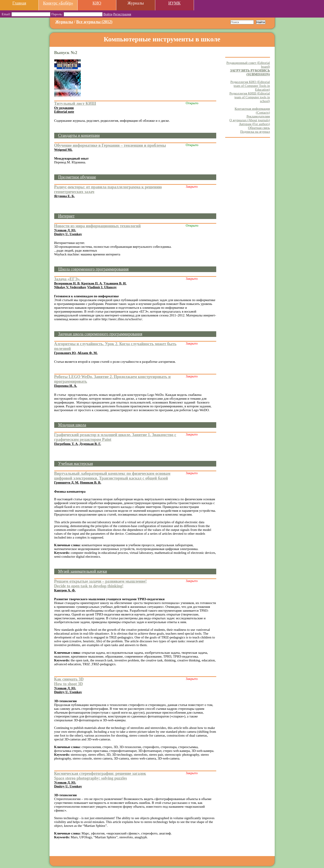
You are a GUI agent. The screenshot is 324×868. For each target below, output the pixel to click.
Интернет (66, 216)
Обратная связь (259, 128)
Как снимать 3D (69, 679)
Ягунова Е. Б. (64, 196)
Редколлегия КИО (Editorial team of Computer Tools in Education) (250, 86)
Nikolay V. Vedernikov (70, 287)
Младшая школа (72, 425)
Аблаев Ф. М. (88, 353)
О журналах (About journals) (250, 120)
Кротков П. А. (92, 283)
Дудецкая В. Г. (90, 444)
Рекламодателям (258, 116)
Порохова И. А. (66, 386)
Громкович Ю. (65, 353)
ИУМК (174, 3)
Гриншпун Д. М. (67, 482)
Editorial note (64, 112)
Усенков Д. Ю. (65, 230)
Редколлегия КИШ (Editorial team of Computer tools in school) (250, 97)
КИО (97, 3)
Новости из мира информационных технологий (98, 226)
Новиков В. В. (90, 482)
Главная (19, 3)
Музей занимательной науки (83, 571)
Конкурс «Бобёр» (58, 3)
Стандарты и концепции (79, 135)
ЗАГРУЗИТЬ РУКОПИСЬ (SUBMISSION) (250, 72)
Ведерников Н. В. (67, 283)
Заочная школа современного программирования (100, 334)
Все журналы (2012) (94, 22)
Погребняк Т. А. (66, 444)
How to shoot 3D (69, 684)
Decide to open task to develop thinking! (89, 586)
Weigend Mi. (63, 150)
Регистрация (122, 14)
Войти (108, 14)
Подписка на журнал (255, 132)
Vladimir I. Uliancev (102, 287)
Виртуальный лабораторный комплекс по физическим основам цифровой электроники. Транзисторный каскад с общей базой (112, 476)
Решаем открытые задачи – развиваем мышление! (100, 581)
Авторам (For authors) (254, 124)
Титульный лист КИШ (75, 104)
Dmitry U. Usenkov (68, 234)
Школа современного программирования (93, 269)
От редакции (64, 108)
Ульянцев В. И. (115, 283)
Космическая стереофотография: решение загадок (100, 773)
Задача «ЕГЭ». (67, 279)
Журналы (64, 22)
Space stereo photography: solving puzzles (91, 778)
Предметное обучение (77, 177)
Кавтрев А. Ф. (65, 590)
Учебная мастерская (76, 464)
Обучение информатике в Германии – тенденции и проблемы (110, 145)
